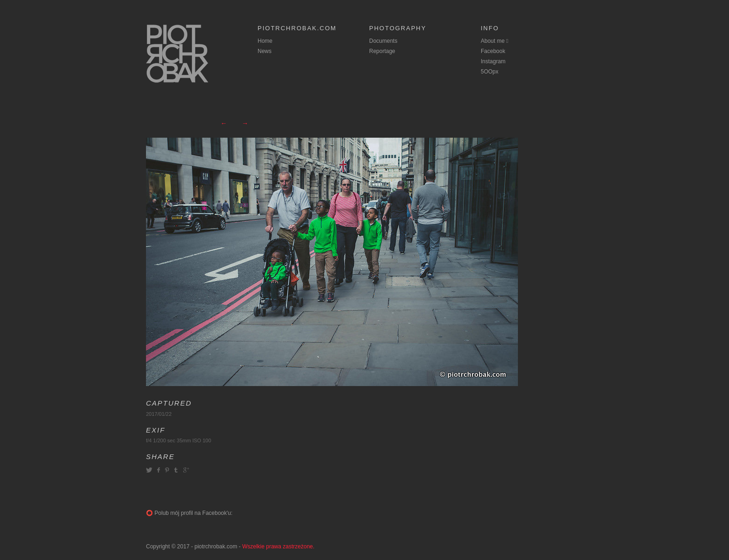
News (265, 51)
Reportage (382, 51)
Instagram (493, 61)
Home (265, 41)
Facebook (493, 51)
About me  (494, 41)
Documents (383, 41)
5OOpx (490, 72)
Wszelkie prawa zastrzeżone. (278, 547)
